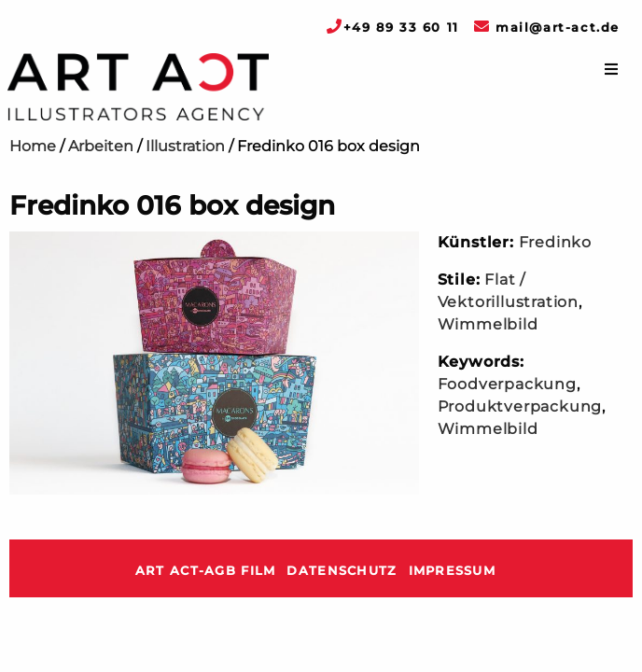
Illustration (185, 146)
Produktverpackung (520, 406)
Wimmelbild (488, 324)
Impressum (453, 571)
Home (33, 146)
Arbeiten (101, 146)
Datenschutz (342, 571)
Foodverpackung (507, 384)
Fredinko (555, 242)
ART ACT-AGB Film (205, 571)
